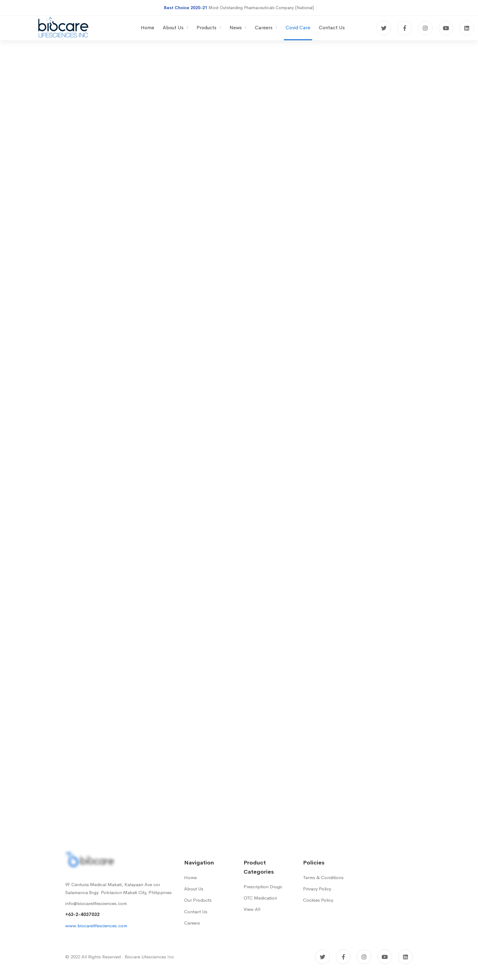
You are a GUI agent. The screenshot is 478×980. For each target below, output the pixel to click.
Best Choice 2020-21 (186, 8)
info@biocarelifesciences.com (96, 903)
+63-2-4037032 (82, 914)
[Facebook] (405, 28)
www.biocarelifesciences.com (96, 926)
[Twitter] (384, 28)
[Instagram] (425, 28)
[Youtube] (446, 28)
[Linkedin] (467, 28)
